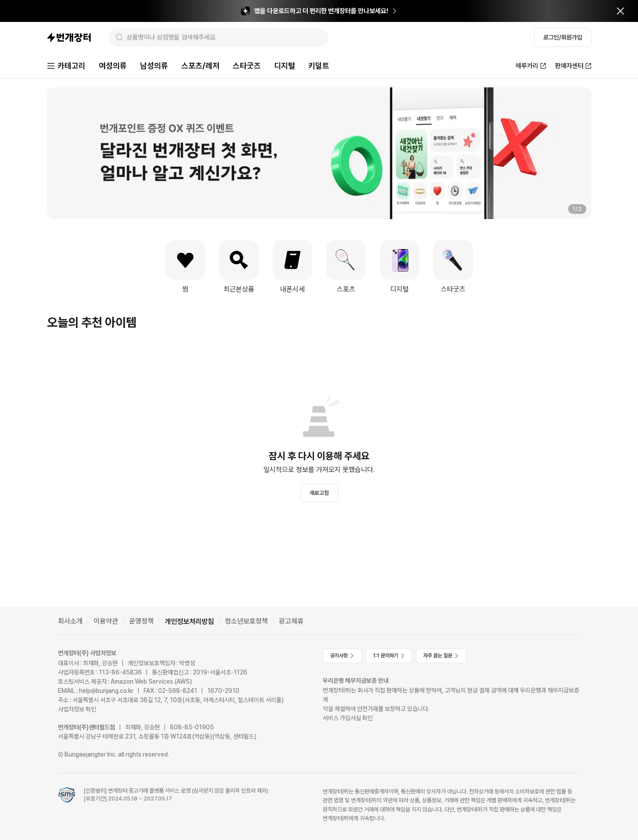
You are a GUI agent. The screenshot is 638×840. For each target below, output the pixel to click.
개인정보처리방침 (189, 622)
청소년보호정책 (246, 621)
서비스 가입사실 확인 (348, 718)
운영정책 (141, 621)
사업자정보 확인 (77, 709)
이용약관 (106, 621)
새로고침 (319, 493)
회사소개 (70, 621)
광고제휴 (291, 621)
